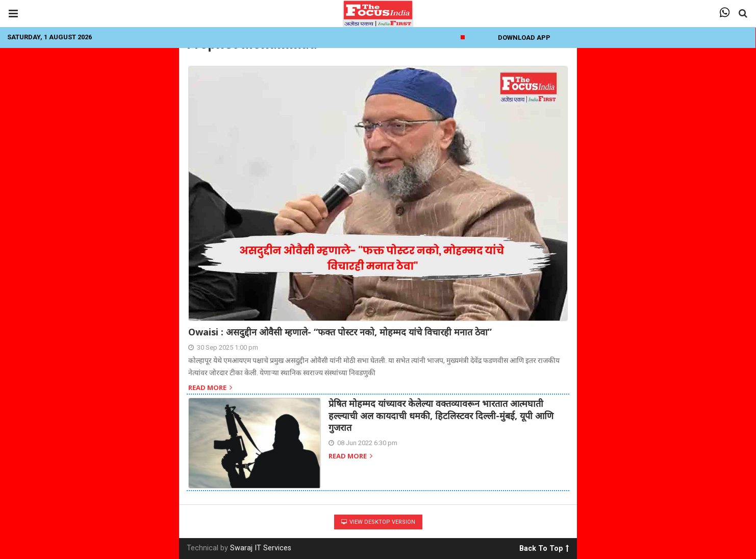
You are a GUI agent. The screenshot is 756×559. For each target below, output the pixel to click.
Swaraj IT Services (261, 548)
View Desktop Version (378, 522)
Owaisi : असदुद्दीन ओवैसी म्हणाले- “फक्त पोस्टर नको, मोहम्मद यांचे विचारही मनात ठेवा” (340, 332)
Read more (210, 388)
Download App (524, 38)
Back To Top (544, 547)
